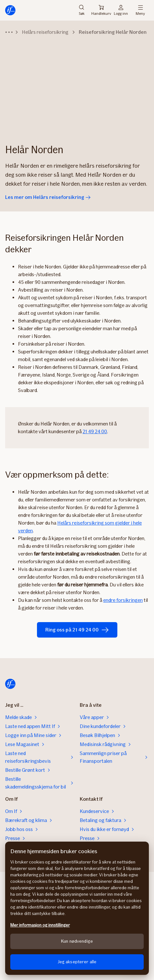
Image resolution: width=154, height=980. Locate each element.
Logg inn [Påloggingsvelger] (121, 10)
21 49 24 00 (95, 431)
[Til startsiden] (10, 10)
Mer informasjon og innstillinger (40, 925)
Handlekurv (101, 10)
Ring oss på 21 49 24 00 (77, 630)
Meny (140, 10)
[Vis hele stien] (9, 32)
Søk (82, 10)
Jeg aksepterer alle (77, 962)
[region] (77, 908)
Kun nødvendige (77, 941)
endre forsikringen (123, 600)
